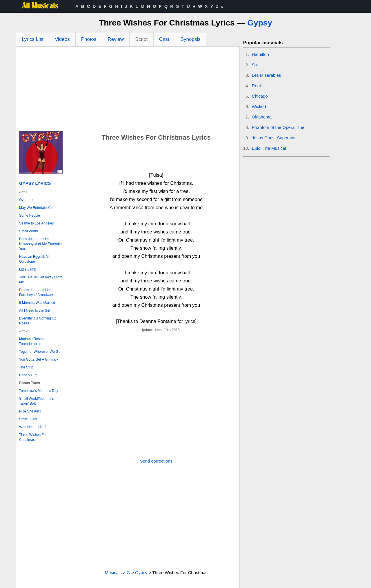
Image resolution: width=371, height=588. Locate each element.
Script (141, 39)
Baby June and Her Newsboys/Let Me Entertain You (40, 244)
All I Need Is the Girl (35, 311)
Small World (28, 231)
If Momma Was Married (37, 303)
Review (116, 39)
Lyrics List (33, 39)
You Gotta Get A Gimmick (39, 359)
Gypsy (260, 23)
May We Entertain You (36, 208)
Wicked (259, 106)
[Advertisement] (128, 90)
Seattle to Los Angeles (36, 223)
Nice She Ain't (30, 411)
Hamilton (260, 54)
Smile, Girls (28, 419)
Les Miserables (267, 75)
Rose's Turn (28, 375)
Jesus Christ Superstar (274, 138)
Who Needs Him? (33, 427)
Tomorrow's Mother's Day (39, 391)
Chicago (260, 96)
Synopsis (191, 39)
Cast (164, 39)
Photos (89, 39)
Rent (257, 86)
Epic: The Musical (269, 148)
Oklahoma (262, 117)
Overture (26, 200)
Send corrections (156, 461)
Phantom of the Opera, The (278, 127)
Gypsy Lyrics (35, 183)
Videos (62, 39)
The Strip (26, 367)
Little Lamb (28, 269)
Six (255, 65)
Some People (30, 216)
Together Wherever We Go (40, 352)
